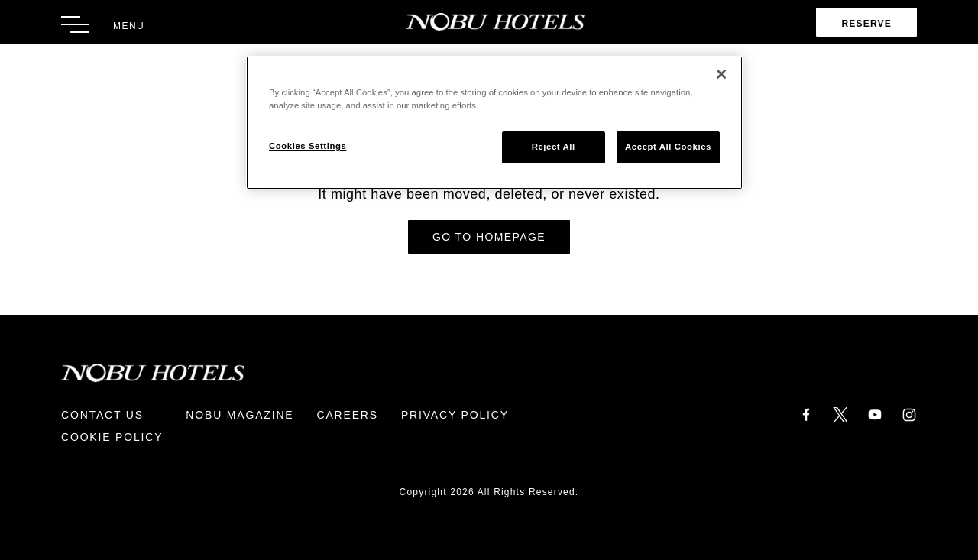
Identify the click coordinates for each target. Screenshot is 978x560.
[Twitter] (840, 414)
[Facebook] (806, 414)
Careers (347, 415)
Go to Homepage (489, 237)
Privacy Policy (455, 415)
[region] (494, 123)
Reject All (554, 147)
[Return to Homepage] (489, 22)
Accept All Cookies (668, 147)
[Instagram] (909, 414)
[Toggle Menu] (103, 24)
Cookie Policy (112, 437)
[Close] (721, 74)
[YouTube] (875, 414)
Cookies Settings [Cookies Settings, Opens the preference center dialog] (308, 146)
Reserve (866, 24)
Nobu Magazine (240, 415)
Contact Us (102, 415)
